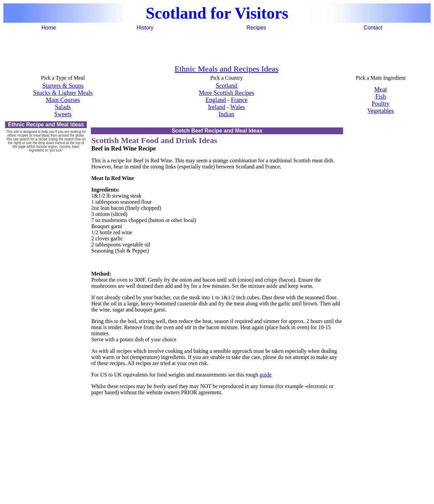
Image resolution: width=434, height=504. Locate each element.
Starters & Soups (63, 86)
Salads (63, 107)
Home (49, 28)
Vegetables (381, 111)
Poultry (381, 104)
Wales (238, 107)
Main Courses (63, 100)
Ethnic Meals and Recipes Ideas (227, 69)
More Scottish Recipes (227, 93)
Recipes (256, 28)
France (239, 100)
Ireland (216, 107)
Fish (381, 97)
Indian (226, 114)
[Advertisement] (217, 47)
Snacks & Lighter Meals (63, 93)
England (216, 100)
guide (266, 375)
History (145, 28)
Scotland (227, 86)
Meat (381, 89)
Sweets (63, 114)
